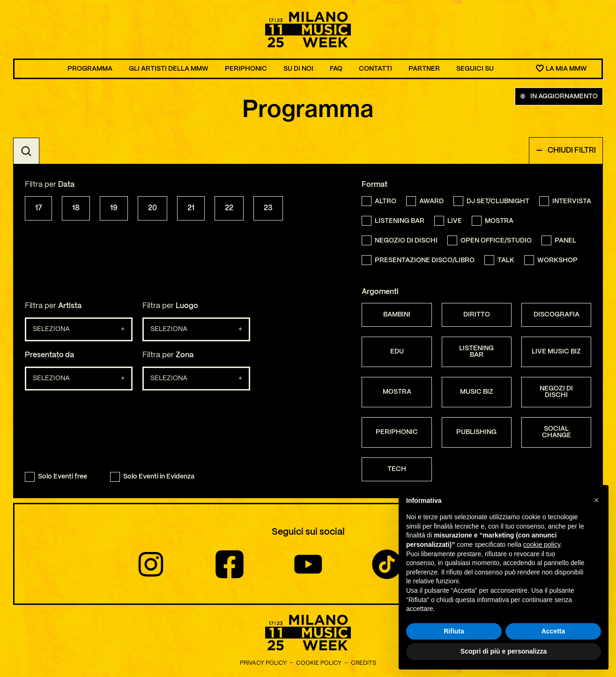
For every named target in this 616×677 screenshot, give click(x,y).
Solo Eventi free (56, 477)
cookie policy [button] (542, 545)
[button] (596, 500)
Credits (364, 663)
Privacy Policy (263, 663)
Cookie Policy (319, 663)
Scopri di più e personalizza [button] (504, 651)
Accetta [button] (553, 631)
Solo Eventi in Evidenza (152, 477)
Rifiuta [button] (454, 631)
